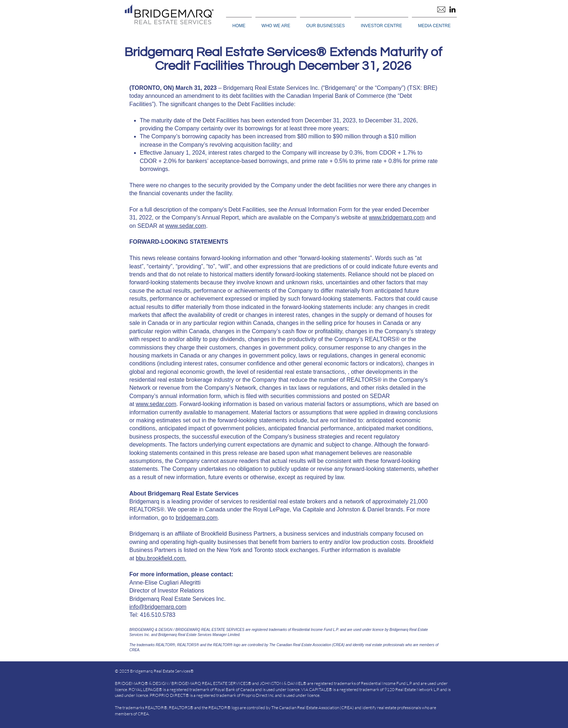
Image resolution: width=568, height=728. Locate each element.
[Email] (441, 9)
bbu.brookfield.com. (161, 558)
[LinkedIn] (452, 9)
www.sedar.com (186, 226)
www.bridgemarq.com (397, 217)
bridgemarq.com (197, 518)
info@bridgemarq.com (158, 607)
